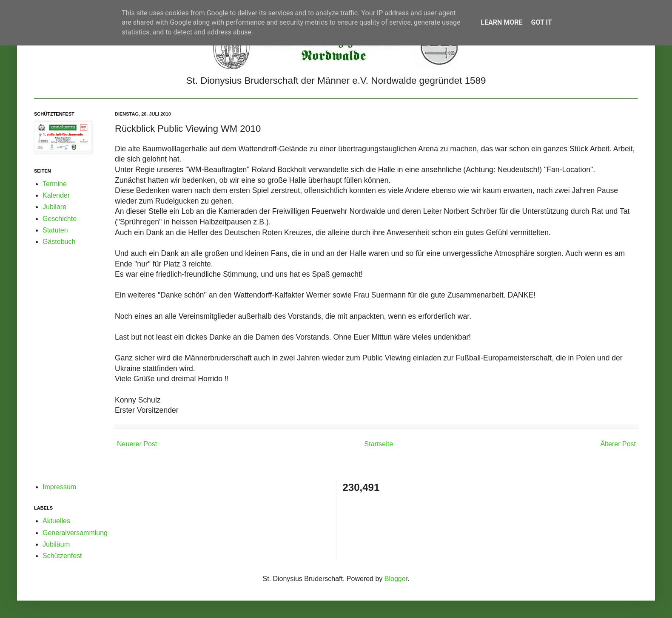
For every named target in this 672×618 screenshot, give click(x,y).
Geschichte (60, 219)
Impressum (59, 487)
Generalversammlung (75, 533)
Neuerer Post (137, 444)
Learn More (501, 22)
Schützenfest (62, 556)
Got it (541, 22)
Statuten (55, 230)
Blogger (396, 579)
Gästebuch (59, 242)
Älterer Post (618, 444)
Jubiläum (56, 544)
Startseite (379, 444)
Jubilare (54, 207)
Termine (55, 184)
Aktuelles (56, 521)
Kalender (56, 195)
